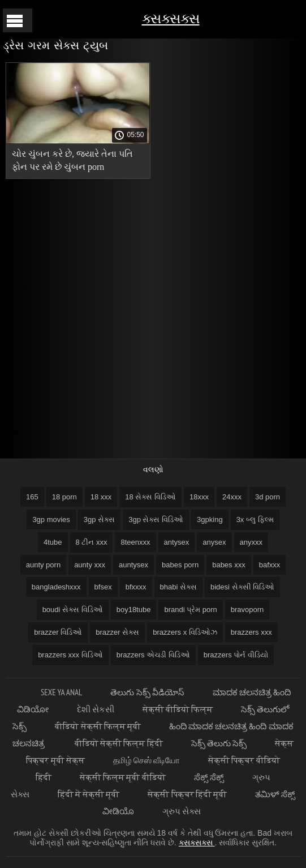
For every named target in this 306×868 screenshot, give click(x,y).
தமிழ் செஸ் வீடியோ (146, 760)
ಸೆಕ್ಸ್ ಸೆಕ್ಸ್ (209, 777)
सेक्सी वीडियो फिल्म (178, 709)
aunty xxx (90, 565)
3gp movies (51, 519)
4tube (53, 542)
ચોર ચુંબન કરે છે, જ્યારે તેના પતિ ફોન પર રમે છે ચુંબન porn (72, 160)
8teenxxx (135, 542)
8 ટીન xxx (92, 542)
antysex (177, 542)
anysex (214, 542)
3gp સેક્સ (99, 519)
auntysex (133, 565)
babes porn (180, 565)
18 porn (64, 497)
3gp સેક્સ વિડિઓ (156, 519)
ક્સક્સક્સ (171, 18)
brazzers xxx (251, 632)
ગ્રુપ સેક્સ (182, 811)
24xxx (232, 497)
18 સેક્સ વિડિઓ (150, 497)
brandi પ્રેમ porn (190, 610)
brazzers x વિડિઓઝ (185, 632)
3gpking (210, 519)
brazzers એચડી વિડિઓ (153, 655)
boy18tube (134, 610)
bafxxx (270, 565)
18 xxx (101, 497)
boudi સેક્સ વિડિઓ (73, 610)
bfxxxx (136, 587)
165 (32, 497)
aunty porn (43, 565)
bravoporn (247, 610)
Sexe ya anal (61, 692)
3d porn (268, 497)
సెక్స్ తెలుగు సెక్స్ (219, 743)
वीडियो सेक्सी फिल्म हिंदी (119, 743)
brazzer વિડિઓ (58, 632)
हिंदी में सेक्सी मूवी (89, 794)
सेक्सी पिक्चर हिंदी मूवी (187, 794)
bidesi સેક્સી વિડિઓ (242, 587)
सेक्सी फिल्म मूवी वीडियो (123, 777)
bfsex (103, 587)
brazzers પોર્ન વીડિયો (236, 655)
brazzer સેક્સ (117, 632)
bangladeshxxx (56, 587)
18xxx (199, 497)
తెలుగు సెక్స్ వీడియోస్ (147, 692)
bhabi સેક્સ (178, 587)
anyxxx (251, 542)
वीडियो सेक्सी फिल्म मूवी (98, 726)
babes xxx (229, 565)
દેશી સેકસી (96, 709)
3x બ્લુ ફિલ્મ (255, 519)
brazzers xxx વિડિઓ (70, 655)
